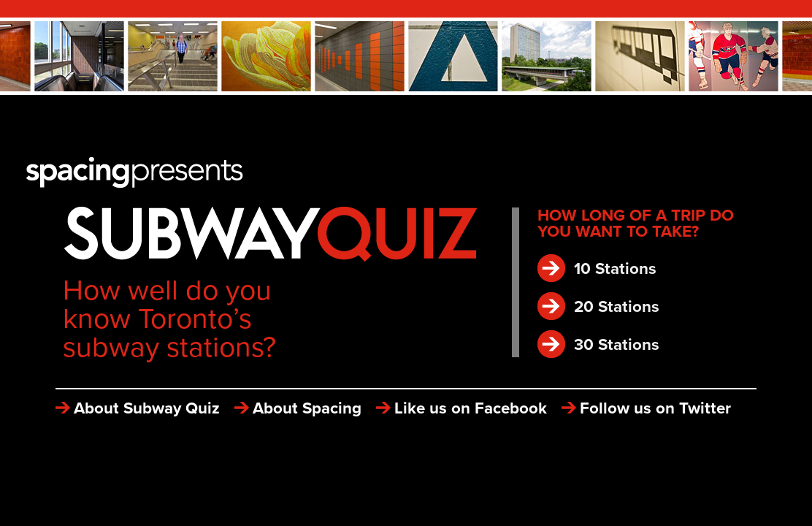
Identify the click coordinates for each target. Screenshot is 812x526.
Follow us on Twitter (655, 408)
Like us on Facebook (471, 408)
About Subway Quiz (147, 408)
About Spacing (307, 408)
